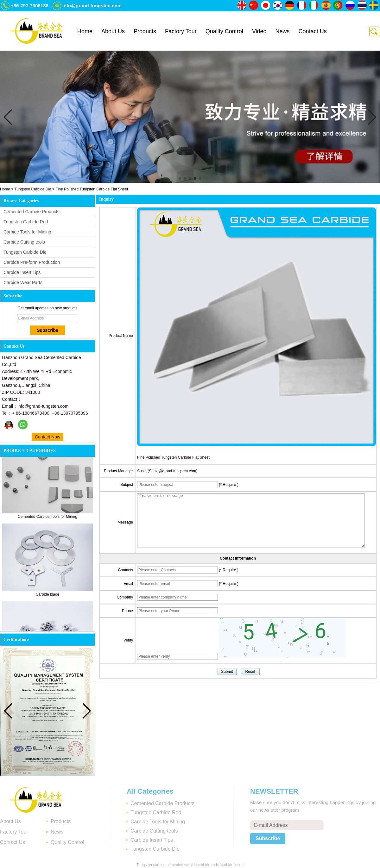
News (283, 31)
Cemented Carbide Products (32, 212)
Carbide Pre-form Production (32, 262)
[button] (180, 178)
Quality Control (224, 31)
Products (145, 31)
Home (85, 31)
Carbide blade (48, 596)
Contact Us (313, 31)
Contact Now (47, 437)
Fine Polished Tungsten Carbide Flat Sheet (173, 457)
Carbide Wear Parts (23, 282)
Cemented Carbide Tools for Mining (47, 518)
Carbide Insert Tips (22, 272)
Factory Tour (181, 31)
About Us (113, 31)
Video (259, 31)
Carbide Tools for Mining (27, 232)
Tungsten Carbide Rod (26, 222)
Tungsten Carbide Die (33, 189)
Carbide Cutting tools (24, 242)
